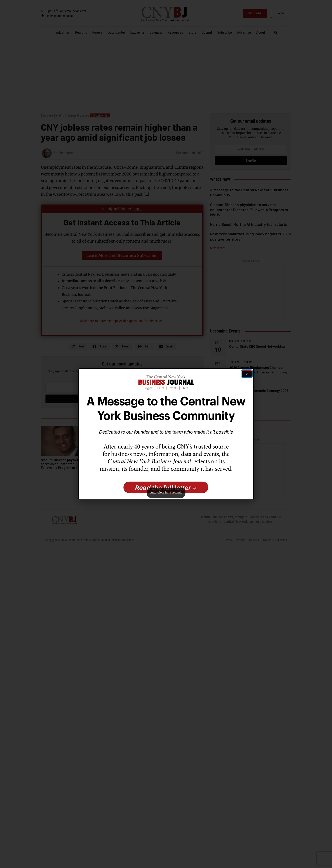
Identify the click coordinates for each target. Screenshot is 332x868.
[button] (166, 434)
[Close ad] (247, 374)
